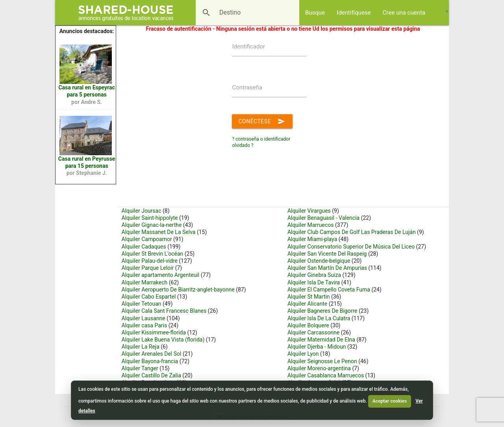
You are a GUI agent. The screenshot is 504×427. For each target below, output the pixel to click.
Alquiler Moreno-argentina (319, 368)
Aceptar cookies (390, 401)
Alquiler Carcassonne (313, 332)
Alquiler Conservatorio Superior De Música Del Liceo (351, 247)
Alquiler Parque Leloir (148, 268)
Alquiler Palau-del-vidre (150, 261)
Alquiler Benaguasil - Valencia (323, 218)
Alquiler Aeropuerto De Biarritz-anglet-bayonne (178, 290)
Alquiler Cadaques (144, 247)
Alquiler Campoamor (147, 239)
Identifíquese (354, 13)
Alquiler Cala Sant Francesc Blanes (165, 311)
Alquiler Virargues (309, 211)
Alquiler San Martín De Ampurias (327, 268)
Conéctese (262, 120)
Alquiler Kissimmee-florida (154, 332)
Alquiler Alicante (307, 304)
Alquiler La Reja (141, 347)
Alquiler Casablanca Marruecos (326, 375)
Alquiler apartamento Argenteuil (161, 275)
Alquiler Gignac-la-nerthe (152, 225)
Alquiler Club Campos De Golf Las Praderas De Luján (352, 232)
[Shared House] (129, 13)
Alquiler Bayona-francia (150, 361)
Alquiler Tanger (140, 368)
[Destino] (236, 13)
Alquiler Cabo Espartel (149, 297)
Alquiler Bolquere (308, 325)
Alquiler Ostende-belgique (319, 261)
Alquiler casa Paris (145, 325)
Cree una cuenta (404, 13)
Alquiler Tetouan (142, 304)
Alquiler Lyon (303, 354)
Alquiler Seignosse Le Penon (322, 361)
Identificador (248, 46)
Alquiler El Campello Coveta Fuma (329, 290)
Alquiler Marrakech (145, 282)
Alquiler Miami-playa (312, 239)
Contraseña (247, 87)
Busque (315, 13)
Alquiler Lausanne (144, 318)
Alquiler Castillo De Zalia (151, 375)
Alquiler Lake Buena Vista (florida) (163, 340)
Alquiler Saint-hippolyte (150, 218)
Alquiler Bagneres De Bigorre (322, 311)
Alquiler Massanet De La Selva (159, 232)
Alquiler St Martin (309, 297)
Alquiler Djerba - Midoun (317, 347)
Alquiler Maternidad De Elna (321, 340)
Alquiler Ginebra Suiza (314, 275)
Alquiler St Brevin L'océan (153, 254)
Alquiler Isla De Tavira (314, 282)
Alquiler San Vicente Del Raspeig (327, 254)
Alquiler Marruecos (311, 225)
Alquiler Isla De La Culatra (319, 318)
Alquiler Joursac (142, 211)
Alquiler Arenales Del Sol (152, 354)
